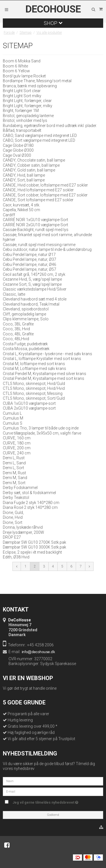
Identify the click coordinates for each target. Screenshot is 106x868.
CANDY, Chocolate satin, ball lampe (34, 160)
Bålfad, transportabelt (22, 130)
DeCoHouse (53, 9)
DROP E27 (12, 537)
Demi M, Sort (14, 483)
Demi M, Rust (14, 473)
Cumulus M (13, 418)
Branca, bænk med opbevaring (30, 86)
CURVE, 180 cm (17, 443)
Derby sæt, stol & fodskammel (29, 493)
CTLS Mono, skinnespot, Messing (33, 393)
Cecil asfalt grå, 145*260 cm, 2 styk (34, 274)
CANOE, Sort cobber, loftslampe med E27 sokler (45, 195)
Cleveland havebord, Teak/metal (31, 304)
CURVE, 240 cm (17, 453)
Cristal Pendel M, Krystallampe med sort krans (44, 378)
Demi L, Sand (14, 463)
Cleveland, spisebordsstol (26, 309)
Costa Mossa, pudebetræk (26, 349)
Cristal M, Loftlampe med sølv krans (34, 369)
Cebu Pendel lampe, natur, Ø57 (30, 269)
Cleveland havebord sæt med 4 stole (35, 299)
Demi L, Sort (13, 468)
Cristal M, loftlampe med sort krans (34, 364)
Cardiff (9, 215)
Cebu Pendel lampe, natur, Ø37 (30, 259)
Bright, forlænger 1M (21, 111)
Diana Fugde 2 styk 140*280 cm (31, 503)
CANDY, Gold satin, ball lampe (29, 170)
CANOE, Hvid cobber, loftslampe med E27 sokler (45, 185)
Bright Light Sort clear (22, 91)
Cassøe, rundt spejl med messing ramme (39, 245)
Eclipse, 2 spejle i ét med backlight (32, 552)
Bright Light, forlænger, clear (27, 101)
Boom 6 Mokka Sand (22, 61)
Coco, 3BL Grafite (18, 324)
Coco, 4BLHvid (16, 339)
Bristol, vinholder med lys (25, 120)
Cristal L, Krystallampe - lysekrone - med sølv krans (47, 354)
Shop (53, 23)
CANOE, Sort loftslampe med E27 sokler (38, 200)
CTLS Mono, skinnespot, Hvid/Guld (34, 384)
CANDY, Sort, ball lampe (24, 180)
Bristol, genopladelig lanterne (28, 116)
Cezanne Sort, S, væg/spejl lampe (32, 284)
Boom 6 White (15, 66)
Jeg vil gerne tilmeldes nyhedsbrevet (56, 801)
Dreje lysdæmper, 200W (23, 532)
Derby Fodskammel (20, 488)
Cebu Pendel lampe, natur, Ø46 (30, 264)
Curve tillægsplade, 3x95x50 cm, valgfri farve (42, 433)
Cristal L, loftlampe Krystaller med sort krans (42, 359)
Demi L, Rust (14, 458)
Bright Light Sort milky (22, 96)
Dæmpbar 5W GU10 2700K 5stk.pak (34, 542)
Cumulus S (13, 423)
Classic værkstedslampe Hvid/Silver (35, 289)
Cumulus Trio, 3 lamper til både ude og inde (41, 428)
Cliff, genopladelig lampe (24, 314)
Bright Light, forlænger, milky (28, 106)
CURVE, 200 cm (17, 448)
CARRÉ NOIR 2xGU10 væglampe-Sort (35, 225)
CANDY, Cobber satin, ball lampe (31, 165)
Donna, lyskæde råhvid (23, 527)
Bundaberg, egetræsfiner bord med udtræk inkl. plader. (50, 126)
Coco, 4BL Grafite (18, 334)
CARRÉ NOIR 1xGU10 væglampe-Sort (35, 220)
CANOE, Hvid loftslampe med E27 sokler (38, 190)
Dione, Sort (13, 522)
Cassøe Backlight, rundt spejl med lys (36, 230)
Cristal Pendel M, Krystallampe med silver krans (45, 374)
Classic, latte (14, 294)
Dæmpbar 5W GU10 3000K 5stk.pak (34, 547)
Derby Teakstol (16, 497)
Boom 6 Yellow (16, 71)
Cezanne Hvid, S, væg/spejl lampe (32, 279)
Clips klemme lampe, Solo (26, 319)
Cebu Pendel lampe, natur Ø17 (29, 255)
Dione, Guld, (13, 513)
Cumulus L (12, 413)
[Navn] (53, 781)
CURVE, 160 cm (17, 438)
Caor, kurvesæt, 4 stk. (21, 205)
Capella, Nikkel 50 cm (21, 210)
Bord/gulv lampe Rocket (24, 76)
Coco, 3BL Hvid (16, 329)
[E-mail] (53, 791)
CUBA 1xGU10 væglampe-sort (29, 403)
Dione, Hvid (13, 517)
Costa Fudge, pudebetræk (25, 344)
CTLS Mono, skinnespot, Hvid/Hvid (34, 388)
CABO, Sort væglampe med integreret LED (39, 140)
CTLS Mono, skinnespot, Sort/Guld (34, 398)
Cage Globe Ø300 (18, 150)
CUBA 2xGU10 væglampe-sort (29, 408)
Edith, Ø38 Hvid (16, 557)
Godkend (53, 815)
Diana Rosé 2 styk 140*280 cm (30, 507)
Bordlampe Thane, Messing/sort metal (37, 81)
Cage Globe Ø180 (18, 145)
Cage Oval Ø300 (17, 155)
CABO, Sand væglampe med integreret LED (40, 136)
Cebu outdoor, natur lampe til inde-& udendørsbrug (47, 249)
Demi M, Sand (15, 478)
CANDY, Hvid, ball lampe (24, 175)
